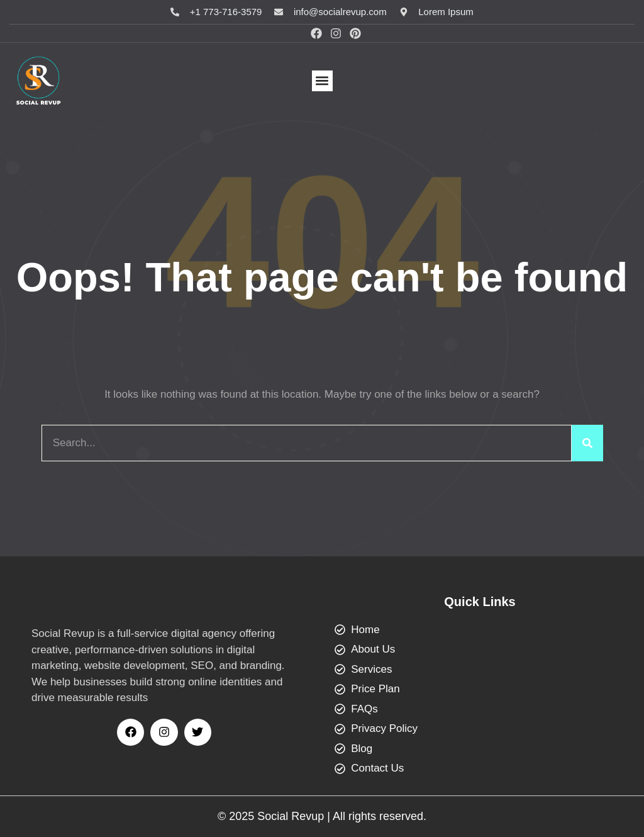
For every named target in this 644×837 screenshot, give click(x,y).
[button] (322, 81)
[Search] (587, 443)
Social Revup (291, 816)
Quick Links (480, 602)
